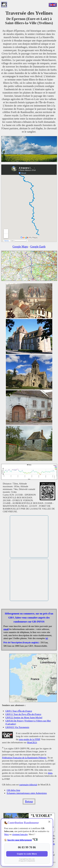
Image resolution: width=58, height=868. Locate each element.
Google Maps (20, 247)
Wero (6, 834)
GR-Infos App (13, 790)
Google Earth (38, 247)
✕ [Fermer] (49, 822)
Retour (29, 801)
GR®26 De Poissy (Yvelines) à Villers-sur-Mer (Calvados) (28, 722)
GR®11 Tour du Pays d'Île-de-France (23, 714)
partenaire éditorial (28, 785)
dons (50, 773)
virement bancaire (20, 834)
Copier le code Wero (27, 854)
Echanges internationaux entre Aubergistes (27, 793)
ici (47, 638)
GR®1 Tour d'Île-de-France (19, 711)
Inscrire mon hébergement (20, 840)
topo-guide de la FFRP (29, 739)
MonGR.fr (32, 742)
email (6, 629)
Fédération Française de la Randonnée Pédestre (24, 758)
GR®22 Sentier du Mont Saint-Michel (24, 717)
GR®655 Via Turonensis (17, 727)
